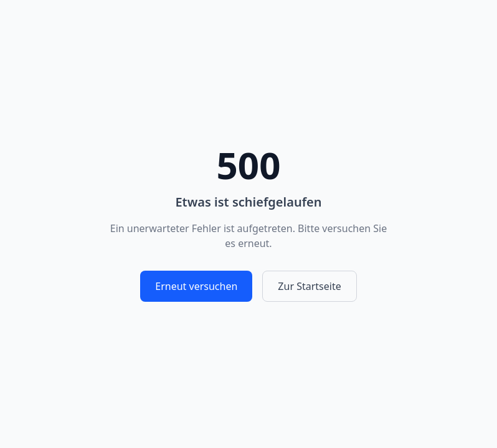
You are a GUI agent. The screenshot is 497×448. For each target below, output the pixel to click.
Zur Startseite (309, 286)
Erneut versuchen (196, 286)
